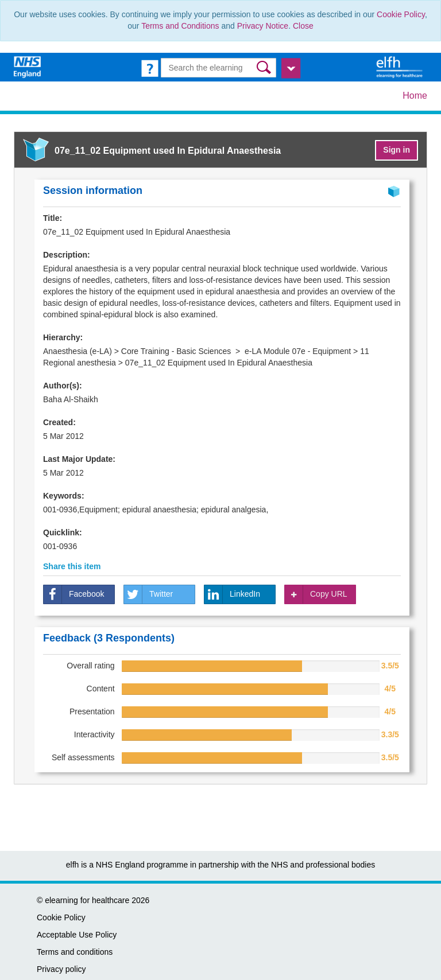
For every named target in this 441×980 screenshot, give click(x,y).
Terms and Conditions (180, 26)
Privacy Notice (263, 26)
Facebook (74, 594)
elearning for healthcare (87, 900)
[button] (265, 67)
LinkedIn (232, 594)
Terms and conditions (75, 952)
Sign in (396, 150)
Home (415, 96)
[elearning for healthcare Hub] (401, 67)
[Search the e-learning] (218, 68)
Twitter (148, 594)
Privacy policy (61, 969)
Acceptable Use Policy (77, 935)
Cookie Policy (401, 14)
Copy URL (316, 594)
